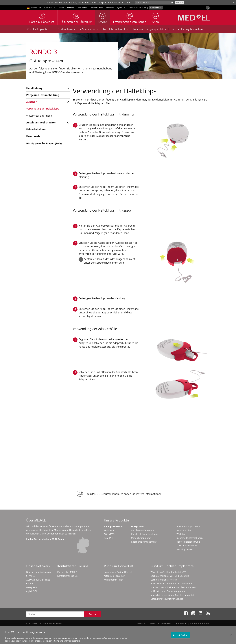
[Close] (231, 636)
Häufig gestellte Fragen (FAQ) (44, 143)
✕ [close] (234, 3)
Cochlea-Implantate (40, 29)
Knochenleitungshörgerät (144, 542)
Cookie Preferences (200, 623)
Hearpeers (32, 587)
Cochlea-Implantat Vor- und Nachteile (170, 576)
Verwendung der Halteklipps (43, 109)
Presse (61, 8)
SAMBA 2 (109, 538)
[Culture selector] (154, 3)
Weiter (180, 3)
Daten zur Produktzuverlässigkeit (167, 599)
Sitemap (141, 623)
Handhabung (34, 88)
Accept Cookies (181, 636)
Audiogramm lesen (114, 580)
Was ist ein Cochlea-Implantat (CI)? (168, 572)
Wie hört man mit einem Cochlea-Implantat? (173, 587)
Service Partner (96, 8)
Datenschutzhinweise (160, 623)
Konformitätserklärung (188, 542)
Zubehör (31, 102)
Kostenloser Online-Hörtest (118, 572)
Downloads (33, 136)
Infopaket (110, 8)
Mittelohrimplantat (116, 29)
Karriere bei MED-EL (68, 572)
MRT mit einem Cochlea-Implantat (168, 591)
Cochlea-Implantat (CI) (142, 530)
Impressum (181, 623)
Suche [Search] (92, 614)
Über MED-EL (50, 8)
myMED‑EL (121, 8)
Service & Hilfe (184, 530)
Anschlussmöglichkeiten (41, 123)
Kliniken (71, 8)
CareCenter (82, 8)
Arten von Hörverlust (115, 576)
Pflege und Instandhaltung (43, 95)
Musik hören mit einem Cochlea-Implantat (172, 595)
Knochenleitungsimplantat (149, 29)
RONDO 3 (109, 530)
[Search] (208, 8)
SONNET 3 (109, 534)
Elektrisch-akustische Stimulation (78, 29)
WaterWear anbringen (39, 116)
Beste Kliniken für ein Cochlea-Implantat (171, 584)
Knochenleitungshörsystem (188, 29)
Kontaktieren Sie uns (137, 8)
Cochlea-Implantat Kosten (164, 580)
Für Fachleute (156, 8)
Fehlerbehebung (36, 129)
